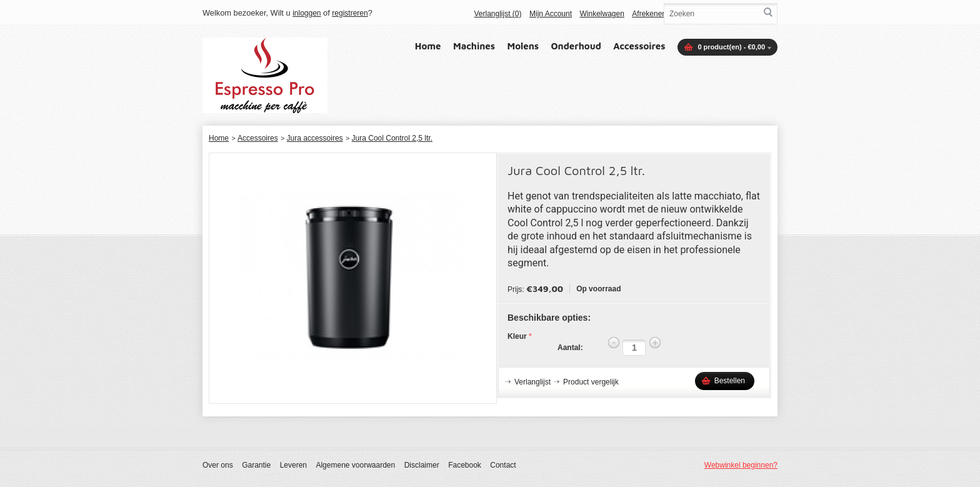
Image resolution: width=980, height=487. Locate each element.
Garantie (256, 465)
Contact (503, 465)
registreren (350, 13)
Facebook (465, 465)
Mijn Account (551, 14)
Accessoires (639, 46)
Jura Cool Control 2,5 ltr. (392, 138)
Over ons (218, 465)
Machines (474, 46)
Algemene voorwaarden (355, 465)
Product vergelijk (591, 382)
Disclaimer (422, 465)
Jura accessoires (315, 138)
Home (428, 46)
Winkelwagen (602, 14)
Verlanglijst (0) (497, 14)
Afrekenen (649, 14)
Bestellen (730, 381)
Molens (523, 46)
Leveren (293, 465)
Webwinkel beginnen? (741, 465)
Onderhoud (576, 46)
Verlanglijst (532, 382)
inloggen (307, 13)
